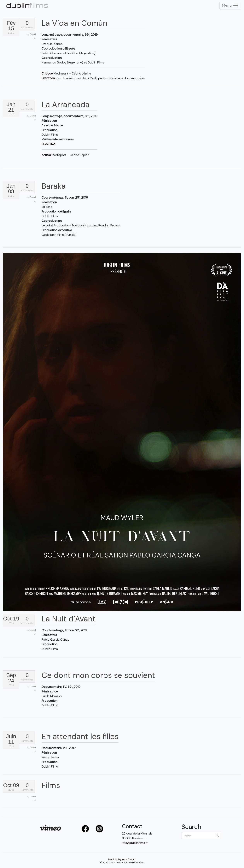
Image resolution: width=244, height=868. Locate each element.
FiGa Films (48, 144)
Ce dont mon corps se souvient (98, 675)
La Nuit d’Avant (69, 619)
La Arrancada (66, 105)
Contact (132, 859)
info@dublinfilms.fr (135, 843)
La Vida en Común (74, 23)
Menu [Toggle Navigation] (230, 6)
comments (27, 25)
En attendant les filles (80, 736)
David (33, 34)
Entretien (48, 78)
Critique (47, 73)
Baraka (54, 186)
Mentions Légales (117, 859)
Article (46, 155)
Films (51, 785)
